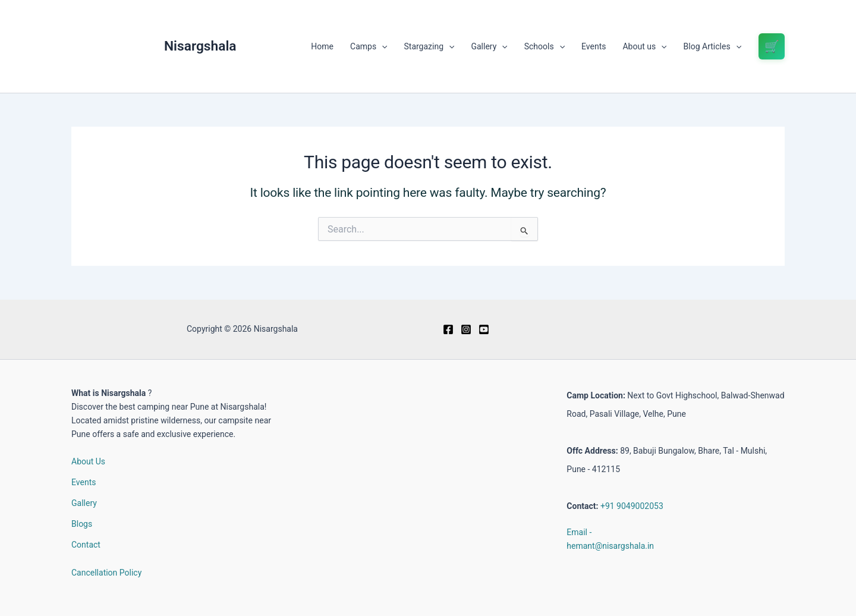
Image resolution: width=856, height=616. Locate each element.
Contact (86, 545)
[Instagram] (466, 329)
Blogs (82, 524)
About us (644, 46)
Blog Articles (712, 46)
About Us (88, 461)
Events (594, 46)
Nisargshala (200, 46)
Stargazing (429, 46)
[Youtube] (484, 329)
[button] (382, 46)
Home (322, 46)
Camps (369, 46)
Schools (545, 46)
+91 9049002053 (632, 506)
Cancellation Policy (106, 573)
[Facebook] (448, 329)
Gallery (489, 46)
